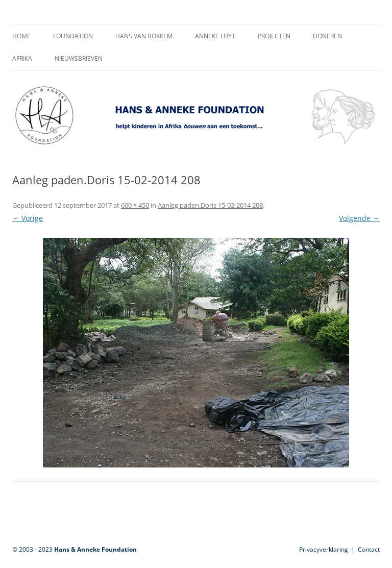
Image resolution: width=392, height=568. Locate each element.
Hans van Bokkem (144, 36)
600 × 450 (135, 205)
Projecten (274, 36)
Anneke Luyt (215, 36)
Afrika (22, 58)
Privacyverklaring (324, 549)
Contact (369, 549)
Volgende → (359, 218)
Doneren (327, 36)
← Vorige (28, 218)
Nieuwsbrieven (79, 58)
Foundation (73, 36)
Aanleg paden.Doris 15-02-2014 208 (210, 205)
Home (21, 36)
